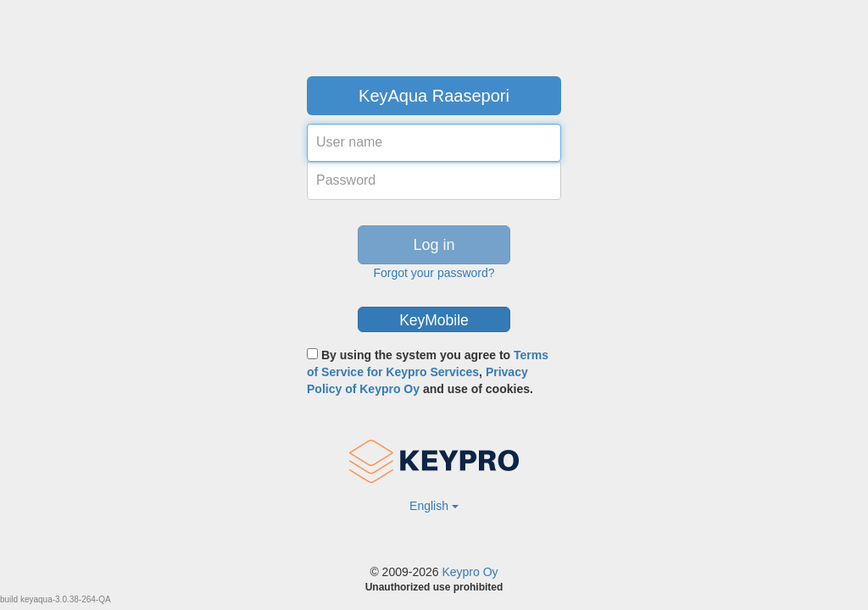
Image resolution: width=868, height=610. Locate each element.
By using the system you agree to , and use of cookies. (428, 372)
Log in (434, 245)
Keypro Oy (470, 572)
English (434, 506)
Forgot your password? (434, 273)
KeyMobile (434, 320)
